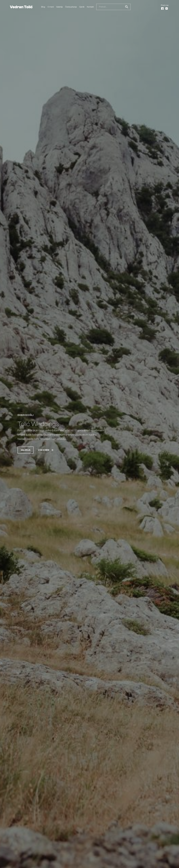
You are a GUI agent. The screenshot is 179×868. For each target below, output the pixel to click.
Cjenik (82, 7)
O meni (51, 7)
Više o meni (46, 450)
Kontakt (90, 7)
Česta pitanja (71, 7)
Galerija (59, 7)
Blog (43, 7)
